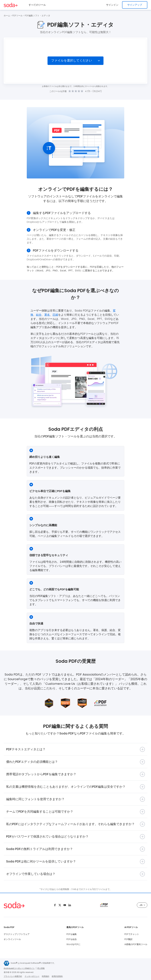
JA (142, 905)
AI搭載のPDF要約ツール (136, 944)
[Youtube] (65, 905)
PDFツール (17, 16)
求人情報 (41, 968)
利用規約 (46, 976)
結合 (39, 315)
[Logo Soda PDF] (11, 5)
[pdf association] (104, 905)
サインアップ (135, 5)
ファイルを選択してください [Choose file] (72, 61)
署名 (47, 315)
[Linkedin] (70, 905)
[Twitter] (60, 905)
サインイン (112, 5)
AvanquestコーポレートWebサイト (19, 968)
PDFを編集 (72, 934)
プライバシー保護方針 (13, 976)
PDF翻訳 (128, 939)
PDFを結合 (72, 939)
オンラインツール (12, 939)
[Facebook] (55, 905)
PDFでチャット (132, 934)
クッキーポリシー (32, 976)
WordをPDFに (73, 944)
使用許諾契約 (57, 976)
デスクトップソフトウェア (17, 934)
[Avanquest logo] (7, 963)
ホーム (7, 16)
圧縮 (55, 315)
